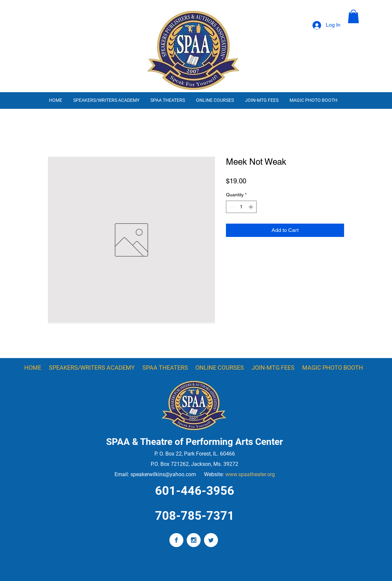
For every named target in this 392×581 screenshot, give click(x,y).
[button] (353, 16)
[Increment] (251, 207)
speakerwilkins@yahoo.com (163, 474)
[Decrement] (231, 207)
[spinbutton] (241, 207)
